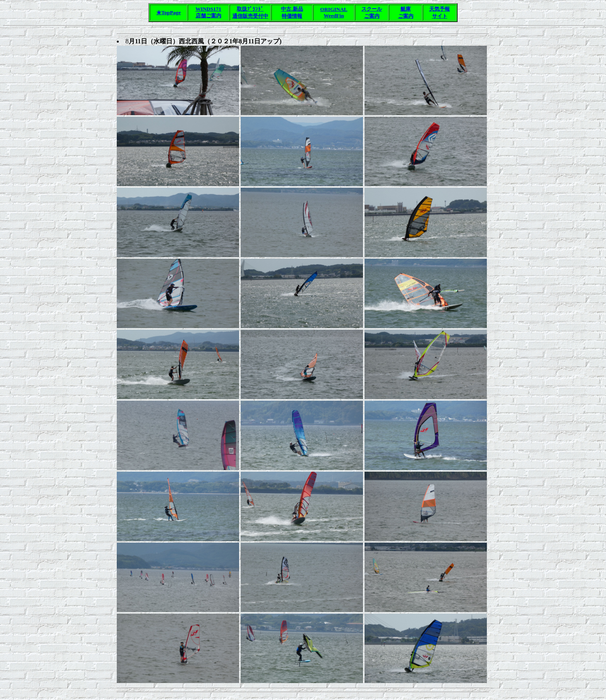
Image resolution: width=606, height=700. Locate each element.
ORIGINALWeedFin (334, 12)
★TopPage (168, 12)
